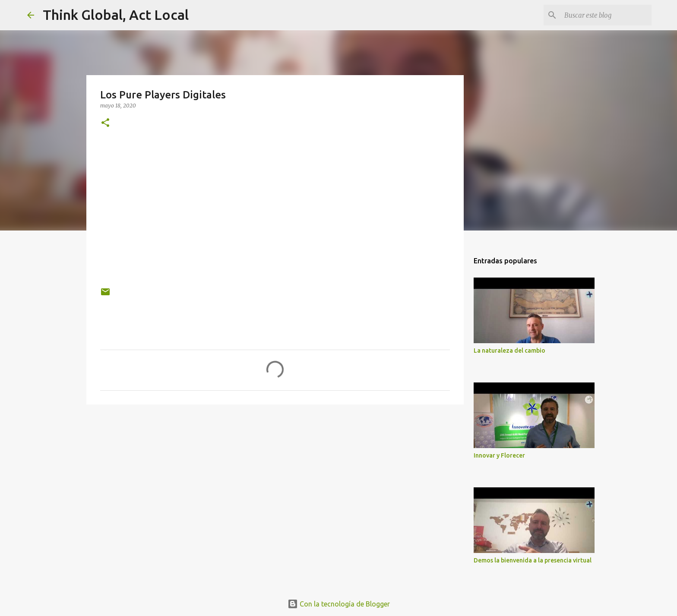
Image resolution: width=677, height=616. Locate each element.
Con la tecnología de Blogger (339, 604)
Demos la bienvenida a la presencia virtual (533, 560)
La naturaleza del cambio (509, 351)
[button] (105, 123)
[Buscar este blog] (606, 15)
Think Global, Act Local (116, 15)
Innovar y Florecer (499, 455)
